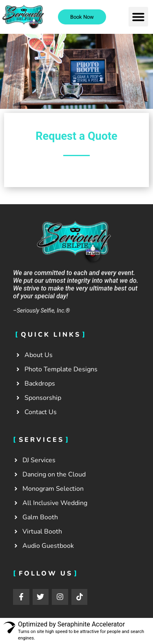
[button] (138, 17)
